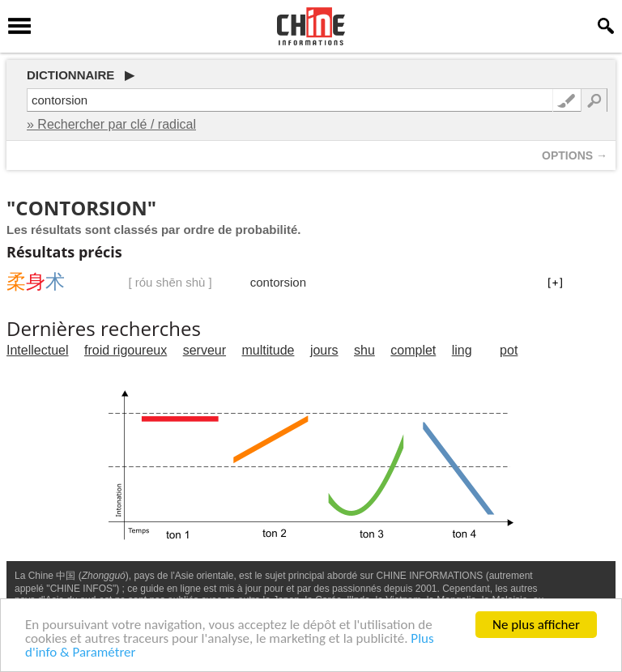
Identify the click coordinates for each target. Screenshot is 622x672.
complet (413, 350)
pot (509, 350)
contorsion (278, 282)
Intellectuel (38, 350)
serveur (204, 350)
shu (364, 350)
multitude (268, 350)
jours (324, 350)
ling (462, 350)
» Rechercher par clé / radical (111, 124)
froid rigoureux (126, 350)
